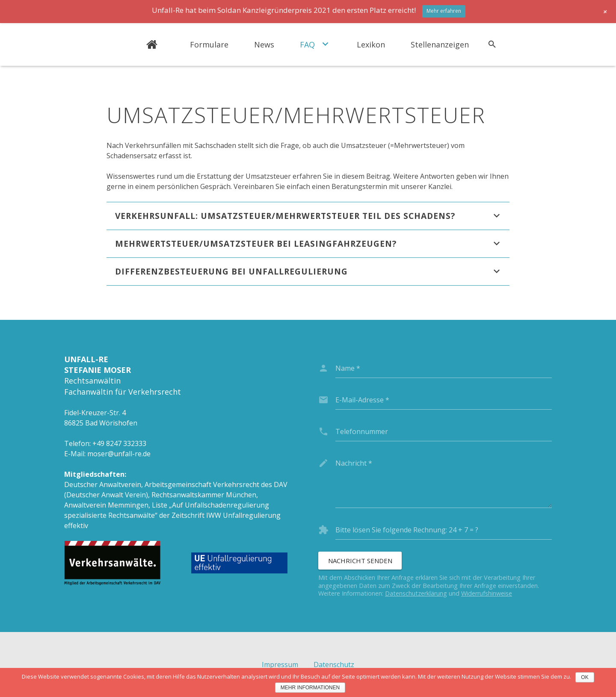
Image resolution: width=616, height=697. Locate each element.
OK (585, 677)
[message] (444, 481)
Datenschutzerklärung (416, 593)
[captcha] (444, 530)
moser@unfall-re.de (119, 454)
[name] (444, 368)
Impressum (280, 665)
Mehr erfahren (444, 11)
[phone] (444, 431)
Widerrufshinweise (487, 593)
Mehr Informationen (310, 688)
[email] (444, 400)
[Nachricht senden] (360, 561)
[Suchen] (492, 45)
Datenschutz (334, 665)
